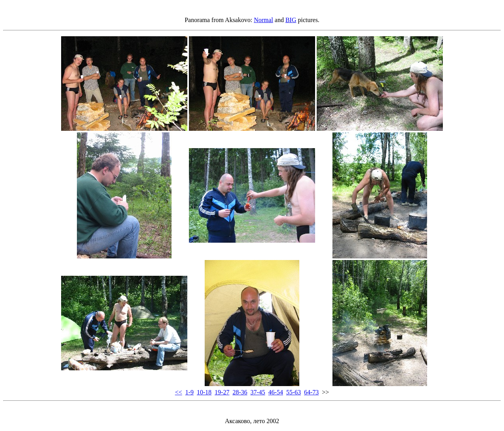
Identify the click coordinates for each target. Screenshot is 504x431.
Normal (264, 20)
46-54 (275, 392)
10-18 (204, 392)
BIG (291, 20)
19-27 (222, 392)
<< (179, 392)
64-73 (311, 392)
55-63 (294, 392)
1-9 (189, 392)
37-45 (258, 392)
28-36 (240, 392)
